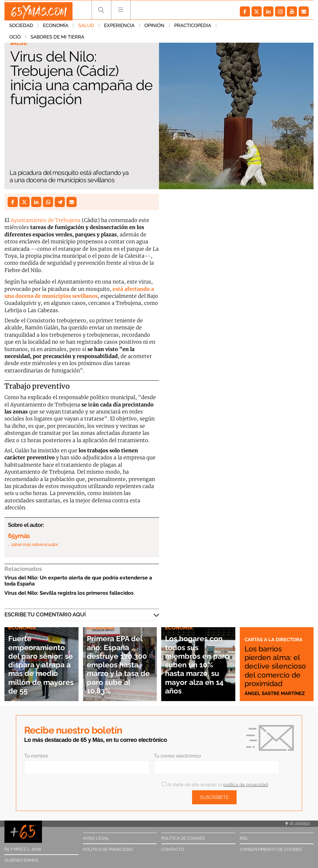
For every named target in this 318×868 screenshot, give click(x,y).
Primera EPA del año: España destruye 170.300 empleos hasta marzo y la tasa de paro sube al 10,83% (119, 660)
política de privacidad (246, 785)
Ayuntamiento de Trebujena (45, 220)
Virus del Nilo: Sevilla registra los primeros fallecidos (69, 593)
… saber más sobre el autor (33, 544)
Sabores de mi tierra (269, 28)
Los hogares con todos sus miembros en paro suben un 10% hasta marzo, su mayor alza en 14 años (198, 664)
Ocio (227, 28)
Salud (86, 28)
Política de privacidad (108, 849)
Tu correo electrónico (177, 756)
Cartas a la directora (277, 631)
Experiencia (119, 28)
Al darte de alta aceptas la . (215, 785)
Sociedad (21, 28)
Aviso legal (96, 838)
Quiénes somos (21, 860)
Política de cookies (183, 838)
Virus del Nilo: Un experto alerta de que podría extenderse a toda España (78, 581)
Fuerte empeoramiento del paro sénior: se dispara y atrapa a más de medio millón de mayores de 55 (41, 664)
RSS (244, 838)
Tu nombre (36, 756)
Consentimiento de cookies (271, 849)
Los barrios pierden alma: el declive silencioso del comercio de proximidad (272, 661)
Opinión (154, 28)
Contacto (173, 849)
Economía (56, 28)
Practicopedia (193, 28)
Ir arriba (298, 824)
